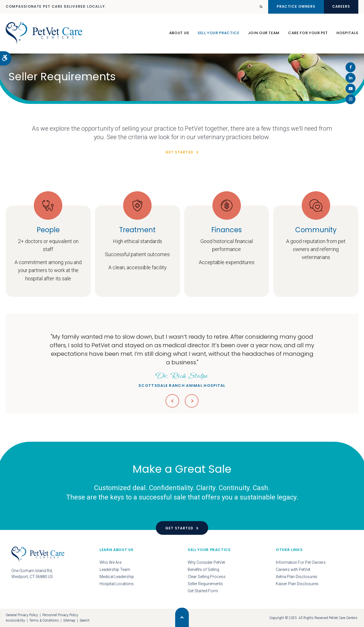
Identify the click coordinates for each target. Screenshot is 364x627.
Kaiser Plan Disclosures (297, 584)
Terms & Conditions (44, 620)
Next (192, 401)
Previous (172, 401)
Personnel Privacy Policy (60, 615)
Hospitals (347, 34)
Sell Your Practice (219, 34)
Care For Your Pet (308, 34)
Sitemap (69, 620)
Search (85, 620)
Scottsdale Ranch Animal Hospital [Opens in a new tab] (182, 379)
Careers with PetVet (293, 570)
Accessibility (15, 620)
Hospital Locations (117, 584)
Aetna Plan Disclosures (297, 577)
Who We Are (110, 562)
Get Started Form (203, 591)
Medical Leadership (117, 577)
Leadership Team (115, 570)
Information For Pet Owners (301, 562)
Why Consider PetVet (206, 562)
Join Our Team (264, 34)
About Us (179, 34)
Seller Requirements (205, 584)
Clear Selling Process (207, 577)
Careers (340, 7)
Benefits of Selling (203, 570)
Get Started (179, 152)
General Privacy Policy (22, 615)
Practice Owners (292, 7)
